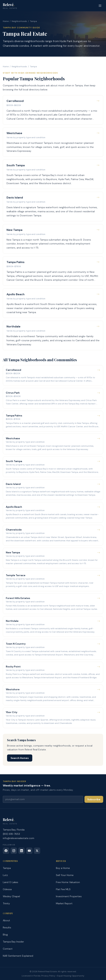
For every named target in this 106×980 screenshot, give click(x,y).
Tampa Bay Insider (13, 942)
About (6, 920)
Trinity (6, 903)
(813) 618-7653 (11, 834)
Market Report (64, 903)
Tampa (7, 868)
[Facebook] (6, 851)
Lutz (5, 875)
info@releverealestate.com (19, 838)
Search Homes (20, 758)
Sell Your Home (65, 875)
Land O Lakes (10, 882)
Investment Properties (69, 896)
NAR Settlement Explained (18, 956)
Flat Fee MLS (63, 889)
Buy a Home (63, 868)
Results (7, 927)
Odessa (7, 889)
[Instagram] (14, 851)
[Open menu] (100, 6)
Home (6, 21)
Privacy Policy (48, 976)
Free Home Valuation (68, 882)
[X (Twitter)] (37, 851)
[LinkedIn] (22, 851)
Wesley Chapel (11, 896)
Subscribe (94, 799)
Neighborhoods (19, 21)
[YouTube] (29, 851)
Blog (5, 935)
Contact (8, 949)
